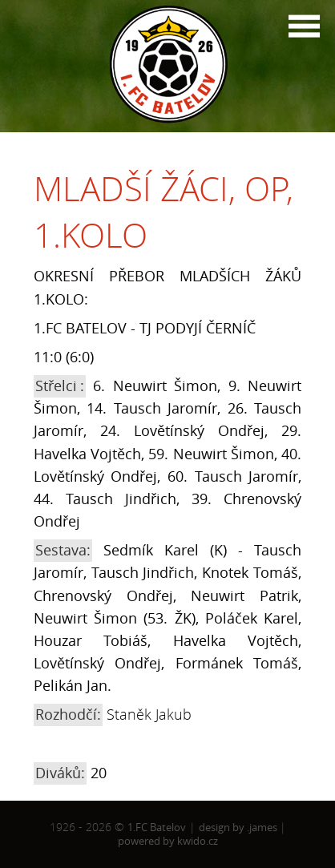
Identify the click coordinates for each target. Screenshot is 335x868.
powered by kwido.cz (168, 841)
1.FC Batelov (157, 827)
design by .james (239, 827)
